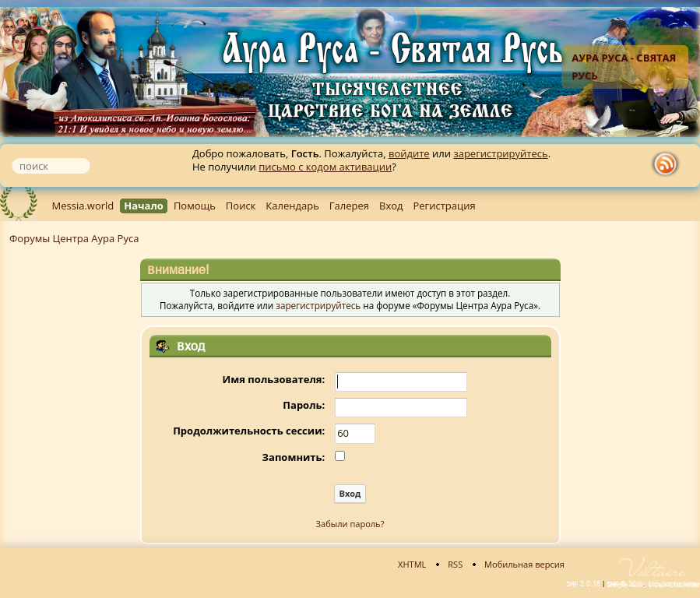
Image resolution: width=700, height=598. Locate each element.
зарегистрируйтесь (500, 153)
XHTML (412, 564)
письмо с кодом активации (325, 167)
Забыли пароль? (350, 524)
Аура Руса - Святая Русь (624, 67)
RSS (455, 564)
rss (669, 164)
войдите (409, 153)
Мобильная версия (524, 564)
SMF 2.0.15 (583, 584)
